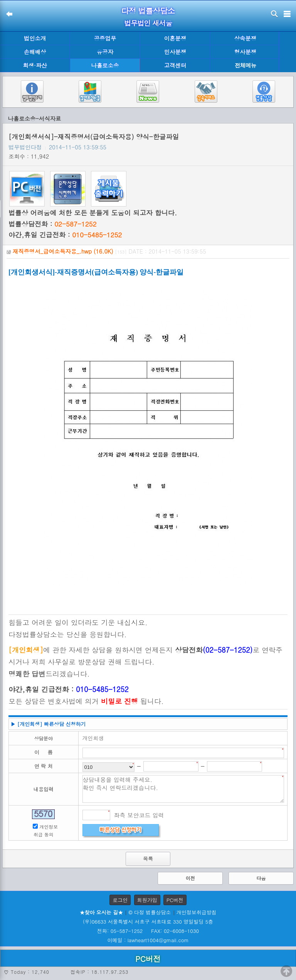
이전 (190, 878)
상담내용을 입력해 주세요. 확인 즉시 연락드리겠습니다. (183, 789)
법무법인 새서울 (148, 23)
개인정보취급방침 (197, 912)
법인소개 (35, 38)
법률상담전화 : (52, 224)
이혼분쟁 (175, 38)
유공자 (105, 52)
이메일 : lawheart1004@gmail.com (148, 940)
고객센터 (175, 65)
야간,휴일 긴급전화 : (65, 235)
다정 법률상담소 (148, 11)
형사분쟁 (246, 52)
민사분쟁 (175, 52)
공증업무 (105, 38)
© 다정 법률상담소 (150, 912)
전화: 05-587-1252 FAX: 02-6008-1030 (148, 931)
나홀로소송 (105, 65)
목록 (148, 859)
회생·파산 (35, 65)
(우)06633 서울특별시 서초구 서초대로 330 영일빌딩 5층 (148, 922)
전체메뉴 (246, 65)
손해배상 (35, 52)
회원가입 (147, 900)
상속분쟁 (246, 38)
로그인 (120, 900)
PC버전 (175, 900)
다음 (261, 878)
